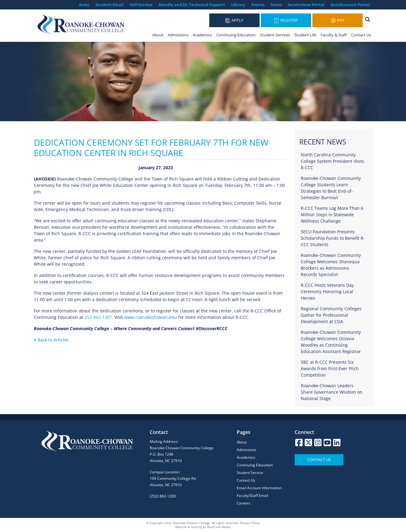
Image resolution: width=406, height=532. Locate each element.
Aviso (84, 5)
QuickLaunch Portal (350, 5)
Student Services (275, 35)
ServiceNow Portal (306, 5)
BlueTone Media (219, 527)
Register (286, 20)
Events (258, 5)
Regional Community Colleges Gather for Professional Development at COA (331, 315)
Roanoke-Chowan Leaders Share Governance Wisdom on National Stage (332, 392)
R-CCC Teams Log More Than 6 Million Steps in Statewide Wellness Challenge (332, 215)
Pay (338, 20)
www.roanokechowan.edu (151, 317)
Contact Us (361, 35)
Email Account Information (259, 488)
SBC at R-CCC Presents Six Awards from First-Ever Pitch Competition (330, 368)
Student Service (250, 473)
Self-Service (141, 5)
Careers (244, 503)
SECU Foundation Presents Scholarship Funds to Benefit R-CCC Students (333, 238)
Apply (234, 20)
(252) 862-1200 (163, 496)
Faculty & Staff (334, 35)
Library (238, 5)
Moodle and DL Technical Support (192, 5)
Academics (202, 35)
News (276, 5)
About (158, 35)
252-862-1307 (98, 317)
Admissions (178, 35)
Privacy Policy (250, 523)
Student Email (110, 5)
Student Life (305, 35)
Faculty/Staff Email (252, 496)
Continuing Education (236, 35)
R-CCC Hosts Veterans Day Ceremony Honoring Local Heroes (327, 292)
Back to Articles (51, 340)
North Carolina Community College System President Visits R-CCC (332, 161)
